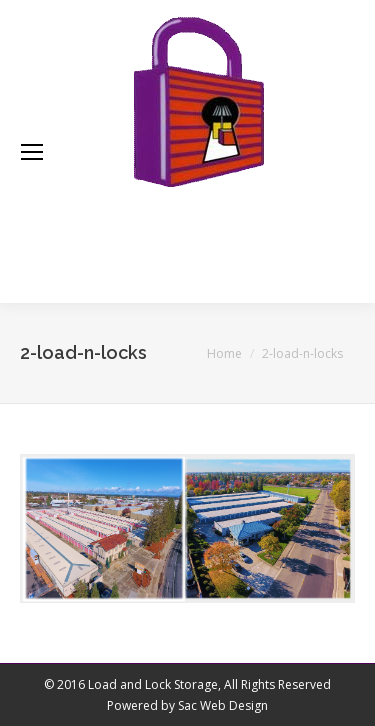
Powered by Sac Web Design (187, 705)
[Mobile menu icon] (32, 152)
